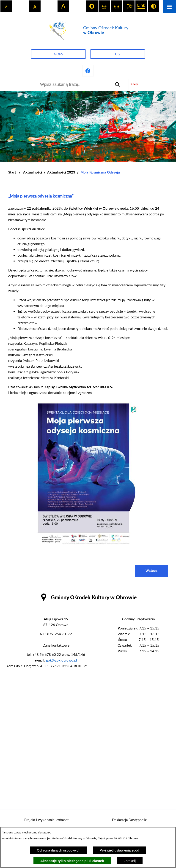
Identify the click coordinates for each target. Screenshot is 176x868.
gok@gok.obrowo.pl (62, 660)
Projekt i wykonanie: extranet (46, 820)
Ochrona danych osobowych (59, 850)
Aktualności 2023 (61, 172)
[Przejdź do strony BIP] (134, 84)
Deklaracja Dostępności (130, 820)
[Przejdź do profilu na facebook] (88, 71)
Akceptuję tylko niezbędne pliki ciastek (72, 861)
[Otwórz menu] (169, 7)
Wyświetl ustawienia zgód (120, 850)
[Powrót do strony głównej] (12, 172)
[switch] (92, 6)
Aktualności (33, 172)
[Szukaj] (117, 84)
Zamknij (130, 861)
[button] (88, 545)
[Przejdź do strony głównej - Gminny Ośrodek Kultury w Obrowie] (88, 30)
